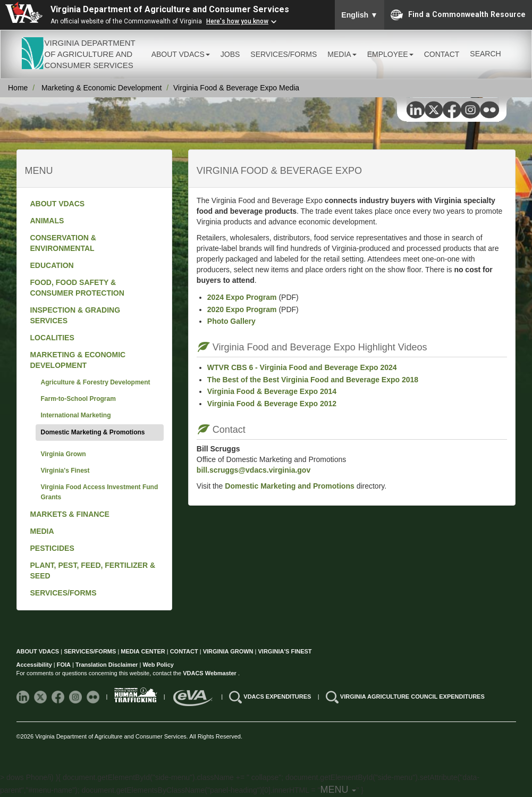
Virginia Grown (64, 454)
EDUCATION (52, 265)
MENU (338, 790)
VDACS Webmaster (210, 673)
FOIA (64, 665)
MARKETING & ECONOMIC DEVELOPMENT (78, 360)
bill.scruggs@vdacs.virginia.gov (254, 470)
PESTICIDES (52, 548)
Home (18, 88)
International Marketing (76, 415)
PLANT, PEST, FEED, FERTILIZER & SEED (93, 571)
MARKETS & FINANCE (70, 514)
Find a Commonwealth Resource (458, 15)
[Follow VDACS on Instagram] (76, 697)
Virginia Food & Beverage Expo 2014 (272, 391)
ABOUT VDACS (58, 204)
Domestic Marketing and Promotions (288, 486)
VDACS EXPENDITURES (278, 697)
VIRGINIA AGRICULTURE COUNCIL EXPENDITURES (412, 697)
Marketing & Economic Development (102, 88)
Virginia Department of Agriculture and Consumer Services (170, 9)
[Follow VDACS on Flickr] (94, 697)
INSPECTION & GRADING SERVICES (75, 315)
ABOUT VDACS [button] (181, 54)
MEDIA (42, 531)
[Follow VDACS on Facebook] (59, 697)
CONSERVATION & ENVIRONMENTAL (63, 243)
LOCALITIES (52, 338)
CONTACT (442, 54)
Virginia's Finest (65, 471)
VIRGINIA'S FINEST (285, 651)
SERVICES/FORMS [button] (284, 54)
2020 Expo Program (242, 309)
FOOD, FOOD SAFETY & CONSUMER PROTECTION (77, 288)
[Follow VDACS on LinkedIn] (24, 697)
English (360, 15)
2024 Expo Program (242, 297)
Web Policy (158, 665)
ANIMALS (47, 221)
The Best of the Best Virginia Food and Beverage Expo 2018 (313, 380)
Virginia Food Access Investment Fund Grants (100, 492)
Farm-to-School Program (78, 399)
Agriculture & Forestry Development (96, 382)
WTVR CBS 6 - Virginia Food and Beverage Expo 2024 (302, 367)
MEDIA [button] (342, 54)
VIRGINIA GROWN (229, 651)
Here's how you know (237, 21)
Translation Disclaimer (107, 665)
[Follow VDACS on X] (41, 697)
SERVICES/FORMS (64, 593)
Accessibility (35, 665)
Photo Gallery (231, 321)
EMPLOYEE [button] (390, 54)
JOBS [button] (230, 54)
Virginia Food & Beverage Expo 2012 (272, 404)
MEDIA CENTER (143, 651)
